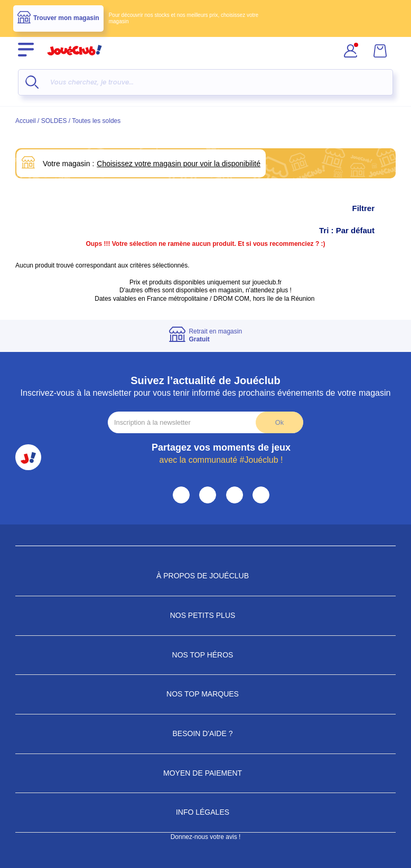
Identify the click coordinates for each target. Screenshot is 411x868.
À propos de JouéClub (205, 576)
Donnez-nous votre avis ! (206, 837)
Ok (279, 422)
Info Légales (205, 812)
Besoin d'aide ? (206, 733)
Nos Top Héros (206, 655)
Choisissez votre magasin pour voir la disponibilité (179, 164)
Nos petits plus (206, 615)
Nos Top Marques (205, 694)
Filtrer (374, 208)
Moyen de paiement (205, 773)
